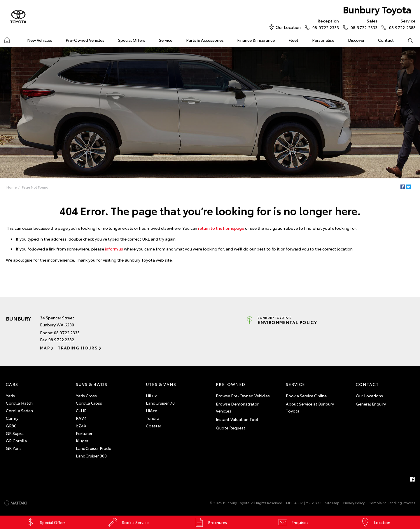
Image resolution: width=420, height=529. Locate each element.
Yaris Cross (86, 396)
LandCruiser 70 (160, 403)
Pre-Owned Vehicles (85, 40)
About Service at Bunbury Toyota (310, 407)
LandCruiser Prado (94, 448)
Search (407, 40)
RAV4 (81, 418)
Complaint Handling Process (392, 503)
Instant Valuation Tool (237, 419)
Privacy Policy (354, 503)
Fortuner (84, 433)
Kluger (82, 441)
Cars (12, 384)
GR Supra (15, 433)
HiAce (152, 410)
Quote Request (231, 428)
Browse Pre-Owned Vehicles (243, 396)
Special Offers (132, 40)
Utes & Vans (161, 384)
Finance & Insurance (256, 40)
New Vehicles (40, 40)
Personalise (323, 40)
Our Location (288, 27)
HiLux (151, 396)
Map (45, 348)
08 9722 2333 (324, 24)
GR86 (11, 426)
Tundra (153, 418)
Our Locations (369, 396)
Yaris (10, 396)
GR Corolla (16, 441)
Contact (386, 40)
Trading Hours (78, 348)
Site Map (332, 503)
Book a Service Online (306, 396)
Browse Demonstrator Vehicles (237, 407)
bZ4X (81, 426)
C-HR (81, 410)
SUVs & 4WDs (92, 384)
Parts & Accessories (205, 40)
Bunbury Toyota (377, 9)
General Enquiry (371, 404)
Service (166, 40)
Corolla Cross (89, 403)
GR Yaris (14, 448)
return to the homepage (221, 228)
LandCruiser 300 (91, 456)
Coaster (154, 426)
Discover (356, 40)
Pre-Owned (231, 384)
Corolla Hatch (19, 403)
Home (7, 39)
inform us (114, 249)
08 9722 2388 (401, 24)
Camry (12, 418)
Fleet (293, 40)
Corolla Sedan (19, 410)
